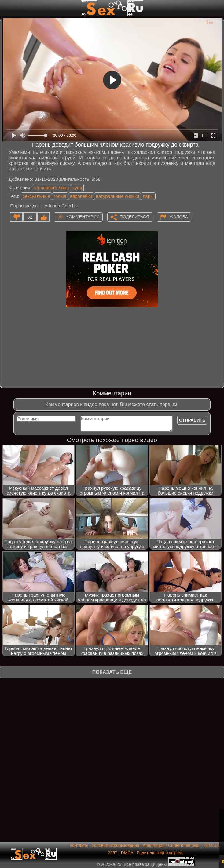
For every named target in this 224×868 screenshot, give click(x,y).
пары (148, 196)
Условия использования (115, 845)
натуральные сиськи (118, 196)
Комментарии (83, 217)
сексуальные (36, 196)
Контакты (79, 845)
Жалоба (179, 217)
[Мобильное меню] (6, 8)
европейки (81, 196)
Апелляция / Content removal (171, 845)
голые (60, 196)
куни (77, 188)
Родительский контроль (160, 853)
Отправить (192, 420)
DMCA (127, 853)
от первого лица (52, 188)
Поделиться (134, 217)
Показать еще (112, 672)
